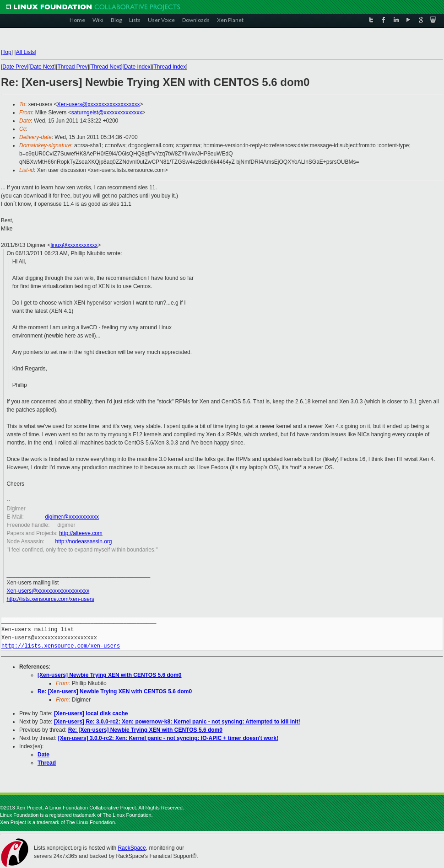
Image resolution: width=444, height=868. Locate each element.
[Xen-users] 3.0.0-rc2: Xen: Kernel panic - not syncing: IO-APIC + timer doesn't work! (168, 738)
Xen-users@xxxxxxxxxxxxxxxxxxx (99, 104)
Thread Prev (72, 67)
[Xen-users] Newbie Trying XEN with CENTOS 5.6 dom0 (110, 675)
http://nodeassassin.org (83, 541)
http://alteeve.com (81, 533)
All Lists (25, 52)
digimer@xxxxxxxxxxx (72, 517)
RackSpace (132, 848)
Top (7, 52)
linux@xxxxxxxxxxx (74, 245)
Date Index (137, 67)
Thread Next (106, 67)
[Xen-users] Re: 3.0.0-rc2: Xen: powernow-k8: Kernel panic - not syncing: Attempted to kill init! (177, 722)
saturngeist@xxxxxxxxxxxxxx (107, 113)
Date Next (42, 67)
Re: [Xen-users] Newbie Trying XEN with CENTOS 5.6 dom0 (115, 691)
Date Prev (14, 67)
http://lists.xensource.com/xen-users (50, 599)
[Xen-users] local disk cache (91, 713)
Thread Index (170, 67)
